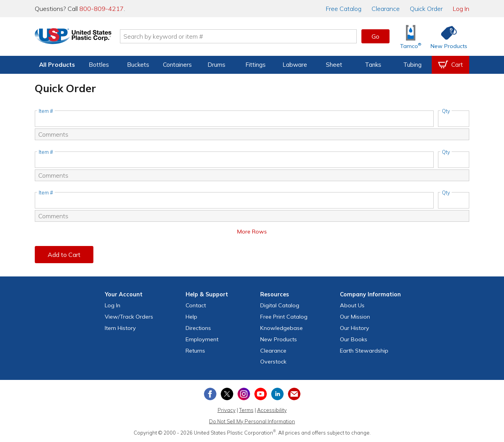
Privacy (227, 410)
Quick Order (426, 9)
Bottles (99, 65)
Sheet (334, 65)
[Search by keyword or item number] (246, 36)
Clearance (386, 9)
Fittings (256, 65)
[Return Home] (81, 38)
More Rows (252, 232)
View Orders (129, 317)
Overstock (273, 362)
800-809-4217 (102, 9)
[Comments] (252, 134)
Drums (216, 65)
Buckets (138, 65)
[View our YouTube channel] (261, 394)
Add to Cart (64, 255)
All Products (57, 65)
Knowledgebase (281, 328)
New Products (279, 339)
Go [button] (375, 36)
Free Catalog (284, 317)
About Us (352, 305)
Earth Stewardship (364, 351)
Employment (202, 339)
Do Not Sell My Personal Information (252, 421)
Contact (196, 305)
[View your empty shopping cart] (450, 65)
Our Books (354, 339)
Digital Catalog (280, 305)
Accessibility (272, 410)
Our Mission (355, 317)
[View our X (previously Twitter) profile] (227, 394)
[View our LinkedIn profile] (277, 394)
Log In (461, 9)
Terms (246, 410)
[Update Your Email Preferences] (294, 394)
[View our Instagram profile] (244, 394)
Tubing (412, 65)
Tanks (373, 65)
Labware (295, 65)
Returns (195, 351)
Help (191, 317)
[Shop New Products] (446, 37)
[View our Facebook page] (210, 394)
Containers (177, 65)
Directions (198, 328)
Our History (355, 328)
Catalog (344, 9)
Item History (120, 328)
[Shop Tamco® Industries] (411, 37)
